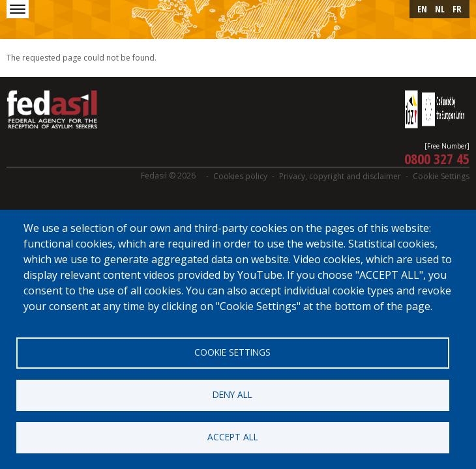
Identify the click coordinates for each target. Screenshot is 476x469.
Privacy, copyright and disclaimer (340, 176)
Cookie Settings (441, 176)
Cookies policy (240, 176)
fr (457, 9)
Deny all (232, 394)
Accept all (233, 437)
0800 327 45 (437, 158)
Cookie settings (232, 352)
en (422, 9)
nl (440, 9)
